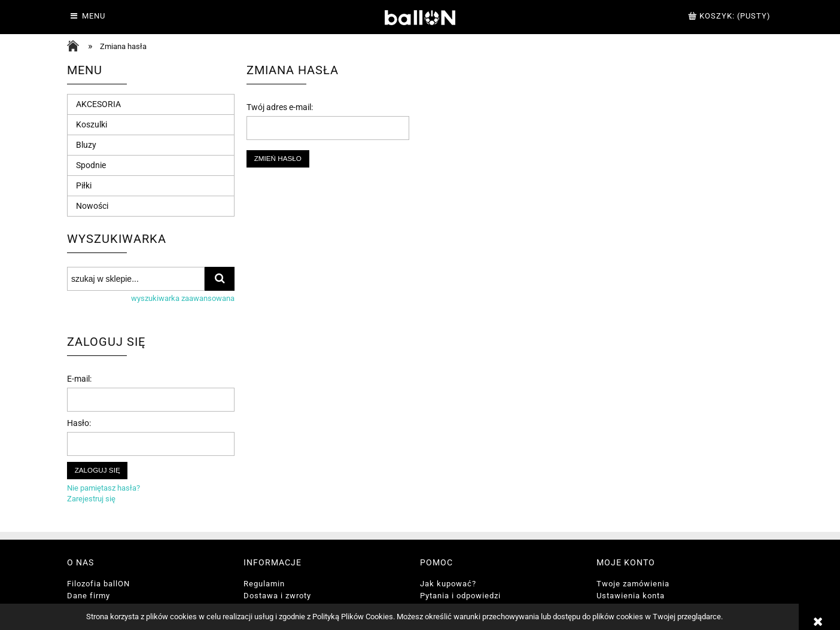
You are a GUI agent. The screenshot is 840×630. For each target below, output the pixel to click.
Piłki (84, 185)
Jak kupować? (448, 584)
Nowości (92, 206)
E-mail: (79, 379)
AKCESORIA (98, 104)
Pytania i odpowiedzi (460, 596)
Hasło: (79, 423)
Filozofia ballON (98, 584)
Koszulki (92, 124)
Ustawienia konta (631, 596)
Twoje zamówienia (633, 584)
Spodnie (91, 165)
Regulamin (264, 584)
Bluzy (86, 145)
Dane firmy (89, 596)
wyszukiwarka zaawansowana (183, 298)
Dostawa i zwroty (277, 596)
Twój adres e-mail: (280, 107)
